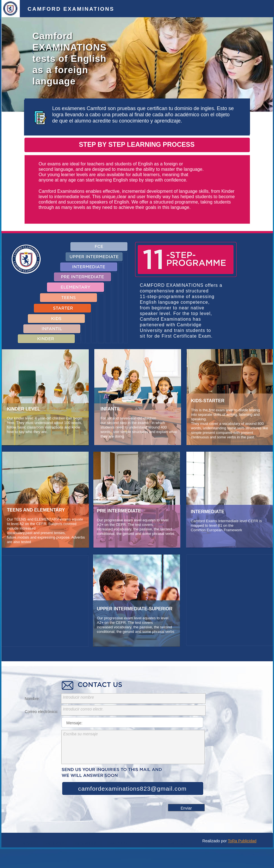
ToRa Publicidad (242, 841)
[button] (15, 61)
